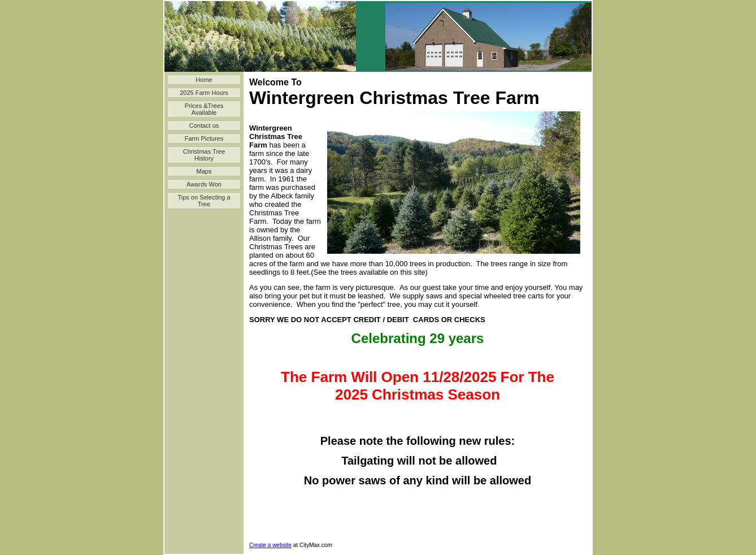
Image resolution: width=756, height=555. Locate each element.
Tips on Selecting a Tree (204, 201)
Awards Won (204, 184)
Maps (204, 171)
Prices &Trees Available (204, 109)
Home (204, 80)
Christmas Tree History (204, 155)
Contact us (204, 125)
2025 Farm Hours (204, 93)
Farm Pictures (204, 138)
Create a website (270, 545)
